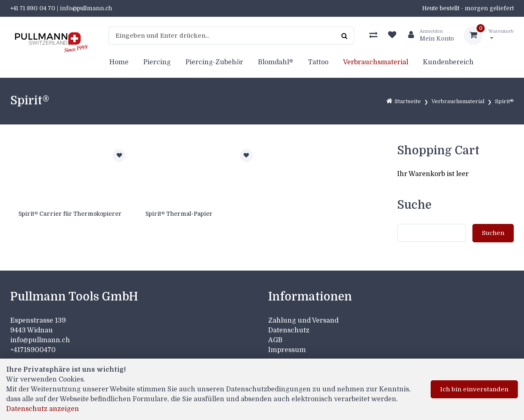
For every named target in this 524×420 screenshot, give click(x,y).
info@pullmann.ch (41, 340)
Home (119, 62)
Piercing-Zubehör (214, 62)
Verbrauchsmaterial (376, 62)
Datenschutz (289, 330)
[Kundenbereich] (428, 36)
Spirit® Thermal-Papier (179, 214)
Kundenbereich (448, 62)
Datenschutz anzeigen (43, 409)
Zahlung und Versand (303, 321)
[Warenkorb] (489, 36)
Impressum (287, 350)
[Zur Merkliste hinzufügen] (119, 156)
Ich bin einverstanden (474, 389)
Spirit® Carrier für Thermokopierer (70, 214)
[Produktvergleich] (373, 36)
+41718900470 (33, 350)
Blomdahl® (276, 62)
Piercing (157, 62)
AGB (275, 340)
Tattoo (318, 62)
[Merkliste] (392, 36)
